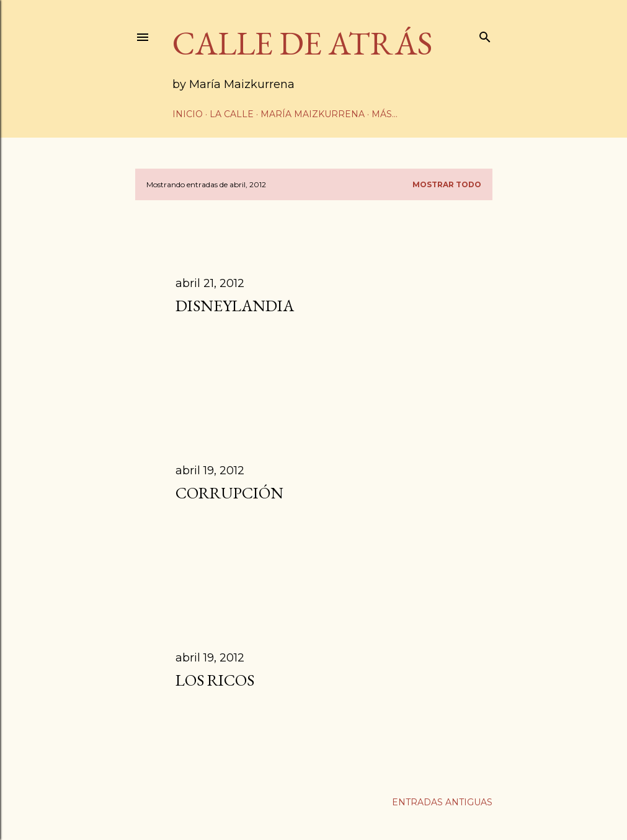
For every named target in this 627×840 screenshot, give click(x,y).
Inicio (188, 114)
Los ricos (215, 680)
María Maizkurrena (313, 114)
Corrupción (229, 493)
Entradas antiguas (442, 802)
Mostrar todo (447, 184)
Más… (385, 114)
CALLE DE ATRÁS (302, 43)
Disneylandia (235, 306)
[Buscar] (485, 34)
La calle (232, 114)
